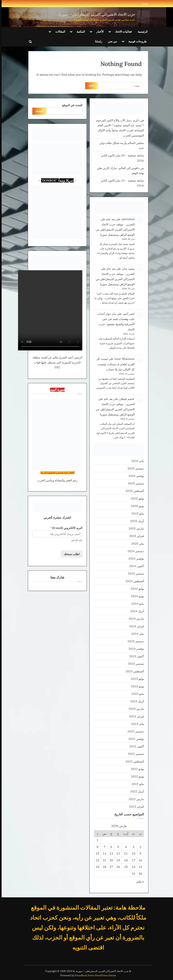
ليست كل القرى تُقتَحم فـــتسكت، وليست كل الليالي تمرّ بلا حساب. (114, 364)
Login (143, 3)
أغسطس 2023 (133, 671)
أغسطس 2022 (133, 761)
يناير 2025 (136, 543)
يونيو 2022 (136, 776)
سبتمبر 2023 (134, 664)
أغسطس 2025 (133, 491)
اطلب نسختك (70, 554)
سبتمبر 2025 (134, 483)
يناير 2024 (136, 634)
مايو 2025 (136, 513)
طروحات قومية (136, 41)
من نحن (111, 41)
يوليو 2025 (136, 498)
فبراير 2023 (135, 716)
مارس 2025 (135, 528)
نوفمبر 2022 (135, 739)
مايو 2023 (136, 694)
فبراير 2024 (135, 626)
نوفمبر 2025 (135, 476)
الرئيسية (141, 31)
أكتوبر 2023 (135, 656)
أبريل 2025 (135, 521)
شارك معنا (56, 577)
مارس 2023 (135, 709)
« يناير (139, 881)
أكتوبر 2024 (135, 566)
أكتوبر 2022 (135, 746)
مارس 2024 (135, 618)
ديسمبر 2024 (134, 551)
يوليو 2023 (136, 679)
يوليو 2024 (136, 589)
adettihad (126, 219)
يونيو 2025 (136, 506)
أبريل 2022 (135, 791)
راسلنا (97, 41)
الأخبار (98, 31)
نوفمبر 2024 (135, 558)
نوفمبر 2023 (135, 649)
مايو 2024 (136, 603)
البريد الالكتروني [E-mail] (65, 528)
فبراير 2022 (135, 806)
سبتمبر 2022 (134, 754)
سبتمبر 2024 (134, 573)
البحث (38, 111)
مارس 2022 (135, 799)
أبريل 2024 (135, 611)
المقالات (59, 31)
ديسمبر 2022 (134, 731)
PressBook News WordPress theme (94, 975)
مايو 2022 (136, 784)
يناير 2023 (136, 724)
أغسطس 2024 (133, 581)
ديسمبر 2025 (134, 468)
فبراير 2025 (135, 536)
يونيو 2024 (136, 596)
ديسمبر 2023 (134, 641)
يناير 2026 (136, 461)
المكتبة (79, 31)
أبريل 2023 (135, 701)
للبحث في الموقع (71, 105)
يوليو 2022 (136, 769)
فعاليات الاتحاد (122, 31)
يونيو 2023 (136, 686)
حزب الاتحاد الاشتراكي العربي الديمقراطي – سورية (95, 14)
